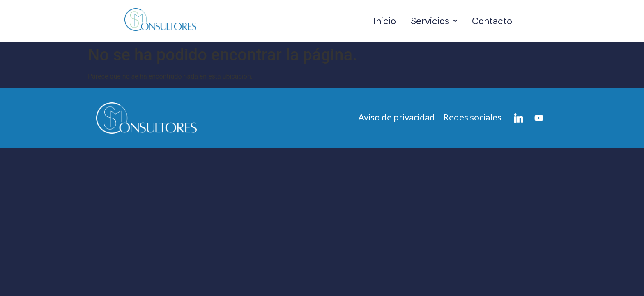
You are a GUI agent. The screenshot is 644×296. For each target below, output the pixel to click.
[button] (434, 21)
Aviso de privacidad (397, 117)
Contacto (492, 21)
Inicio (385, 21)
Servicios (434, 21)
